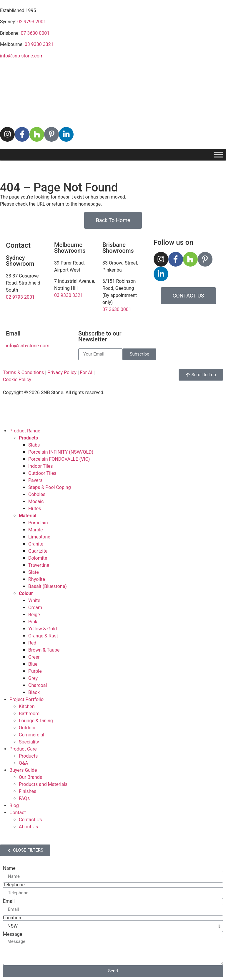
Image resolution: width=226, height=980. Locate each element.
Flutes (35, 509)
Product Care (23, 749)
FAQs (24, 798)
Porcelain (38, 523)
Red (32, 643)
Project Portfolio (26, 699)
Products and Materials (43, 784)
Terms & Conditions (24, 372)
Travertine (39, 565)
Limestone (39, 537)
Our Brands (30, 777)
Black (34, 692)
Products (28, 756)
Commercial (31, 735)
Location (12, 918)
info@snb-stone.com (22, 56)
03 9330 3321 (39, 44)
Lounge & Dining (36, 721)
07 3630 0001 (35, 33)
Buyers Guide (23, 770)
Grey (33, 678)
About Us (28, 827)
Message (13, 934)
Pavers (35, 480)
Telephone (14, 885)
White (34, 600)
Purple (35, 671)
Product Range (25, 431)
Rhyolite (37, 579)
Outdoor (27, 728)
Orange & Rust (43, 636)
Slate (34, 572)
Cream (35, 608)
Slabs (34, 445)
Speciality (29, 742)
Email (9, 901)
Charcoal (38, 685)
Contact (18, 813)
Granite (36, 544)
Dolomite (38, 558)
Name (9, 868)
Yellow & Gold (43, 629)
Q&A (23, 763)
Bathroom (29, 714)
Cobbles (37, 494)
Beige (34, 615)
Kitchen (27, 707)
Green (34, 657)
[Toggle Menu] (218, 154)
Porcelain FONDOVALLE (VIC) (59, 459)
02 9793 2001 (32, 22)
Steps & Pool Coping (50, 487)
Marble (35, 530)
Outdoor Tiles (42, 473)
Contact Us (30, 820)
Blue (33, 664)
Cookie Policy (17, 380)
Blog (14, 805)
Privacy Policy (62, 372)
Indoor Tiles (41, 466)
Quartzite (38, 551)
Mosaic (36, 501)
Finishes (28, 791)
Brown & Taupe (44, 650)
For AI (86, 372)
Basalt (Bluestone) (48, 586)
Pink (33, 622)
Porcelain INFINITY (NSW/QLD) (61, 452)
